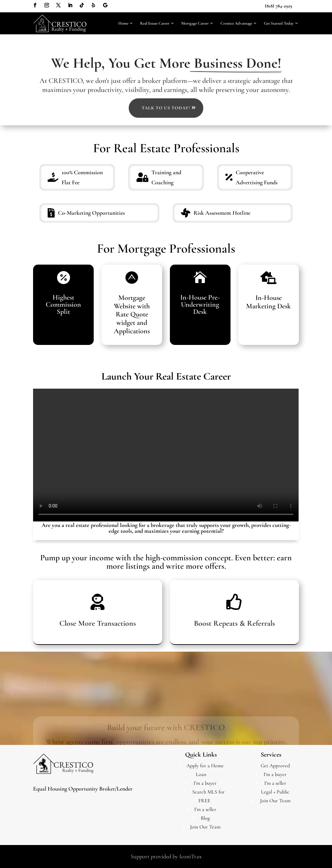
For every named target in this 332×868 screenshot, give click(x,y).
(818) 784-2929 (279, 6)
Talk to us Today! (166, 145)
